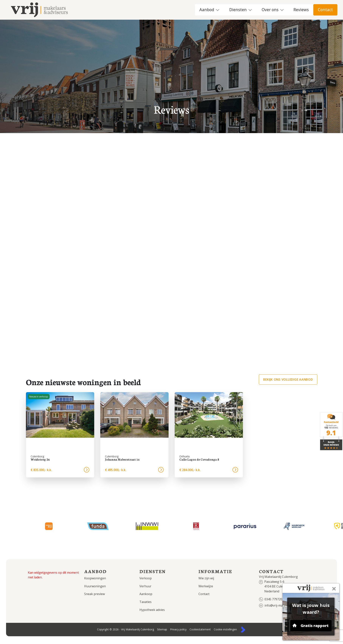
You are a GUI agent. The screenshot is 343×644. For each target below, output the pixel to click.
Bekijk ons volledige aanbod (288, 379)
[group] (60, 435)
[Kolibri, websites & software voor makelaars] (243, 629)
